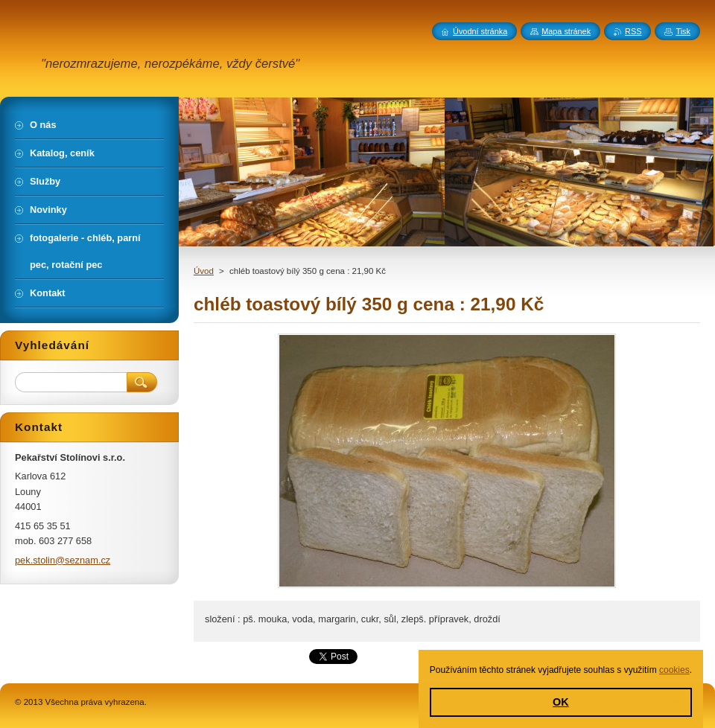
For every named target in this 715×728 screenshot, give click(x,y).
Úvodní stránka (480, 31)
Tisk (683, 31)
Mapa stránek (566, 31)
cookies (674, 670)
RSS (633, 31)
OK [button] (561, 702)
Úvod (204, 271)
